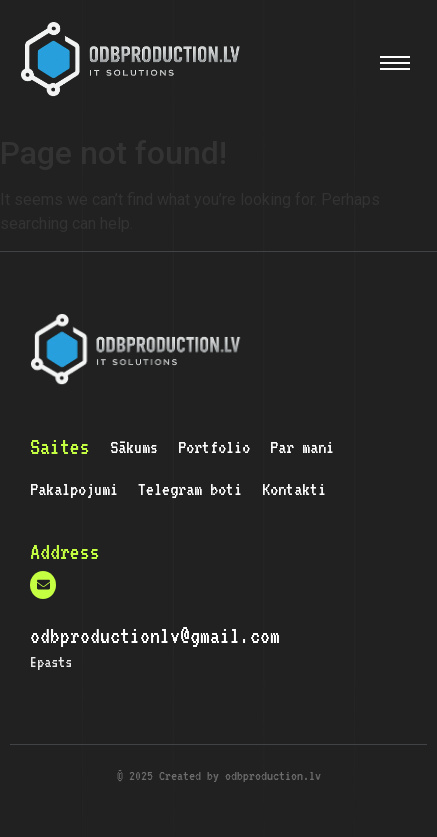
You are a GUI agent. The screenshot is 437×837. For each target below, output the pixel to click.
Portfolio (214, 447)
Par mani (302, 447)
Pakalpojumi (74, 489)
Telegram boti (190, 489)
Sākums (134, 447)
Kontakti (294, 489)
